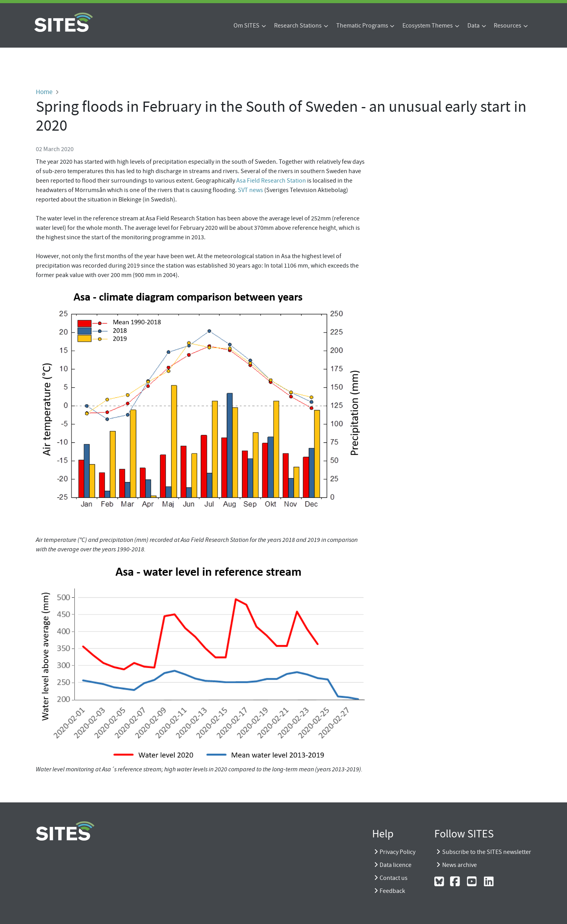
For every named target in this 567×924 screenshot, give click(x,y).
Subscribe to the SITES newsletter (487, 852)
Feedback (392, 891)
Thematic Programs (362, 26)
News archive (460, 865)
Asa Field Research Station (271, 181)
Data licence (396, 865)
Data (473, 26)
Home (44, 92)
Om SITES (246, 26)
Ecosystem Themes (428, 26)
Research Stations (298, 26)
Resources (508, 26)
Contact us (394, 878)
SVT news (250, 190)
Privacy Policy (397, 852)
